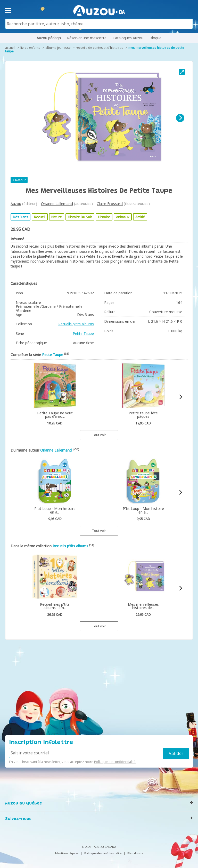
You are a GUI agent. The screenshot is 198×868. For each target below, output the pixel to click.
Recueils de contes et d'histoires (100, 48)
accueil (10, 48)
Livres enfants (30, 48)
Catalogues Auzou (128, 38)
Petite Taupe (83, 333)
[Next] (180, 118)
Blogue (155, 38)
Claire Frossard (110, 204)
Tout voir (99, 435)
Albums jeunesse (58, 48)
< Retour (19, 180)
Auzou (16, 204)
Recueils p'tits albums (76, 324)
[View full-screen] (182, 72)
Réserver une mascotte (87, 38)
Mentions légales (67, 853)
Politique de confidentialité (115, 762)
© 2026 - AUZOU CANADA (99, 847)
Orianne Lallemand (57, 204)
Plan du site (135, 853)
